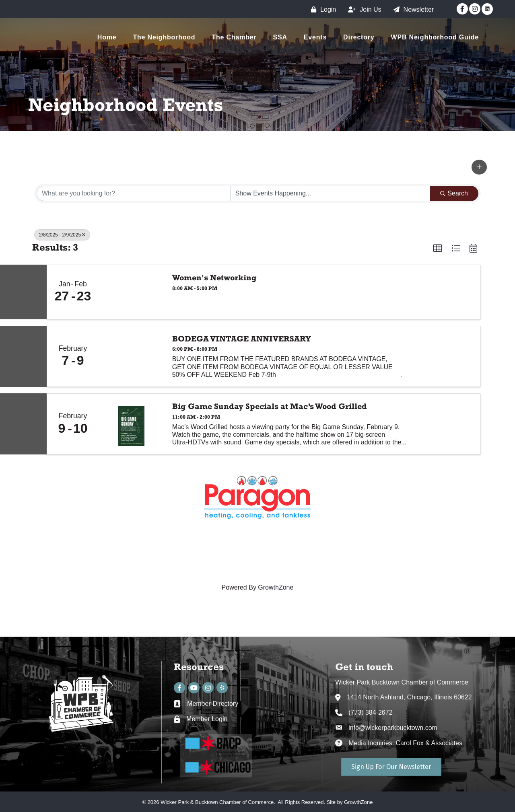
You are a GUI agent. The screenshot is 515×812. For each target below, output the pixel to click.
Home (107, 37)
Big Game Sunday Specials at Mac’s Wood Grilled (270, 406)
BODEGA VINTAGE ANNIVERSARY (242, 339)
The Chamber (234, 37)
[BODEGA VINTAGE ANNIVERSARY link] (132, 356)
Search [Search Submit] (454, 193)
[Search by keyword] (134, 193)
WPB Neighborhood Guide (435, 37)
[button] (479, 167)
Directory (359, 37)
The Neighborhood (164, 37)
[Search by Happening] (330, 193)
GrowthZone (276, 587)
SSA (280, 37)
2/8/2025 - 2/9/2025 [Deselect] (62, 235)
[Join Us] (363, 9)
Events (315, 37)
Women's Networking (214, 278)
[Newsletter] (412, 9)
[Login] (321, 9)
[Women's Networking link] (132, 292)
